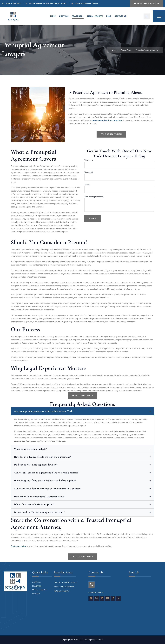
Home (113, 50)
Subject (119, 188)
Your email (119, 176)
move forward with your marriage (107, 120)
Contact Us (96, 593)
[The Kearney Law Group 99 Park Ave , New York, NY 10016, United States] (146, 602)
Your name (119, 163)
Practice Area (126, 50)
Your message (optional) (119, 204)
